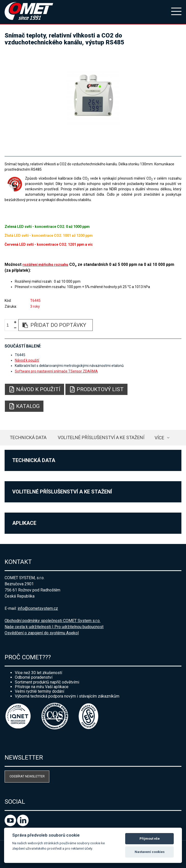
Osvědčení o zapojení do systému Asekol (42, 633)
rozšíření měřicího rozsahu (45, 265)
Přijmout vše (150, 839)
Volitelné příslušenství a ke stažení (101, 437)
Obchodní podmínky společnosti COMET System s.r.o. (53, 621)
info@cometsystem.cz (38, 608)
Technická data (28, 437)
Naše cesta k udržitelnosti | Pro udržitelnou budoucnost (54, 627)
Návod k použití (27, 360)
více (159, 438)
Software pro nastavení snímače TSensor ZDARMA (56, 371)
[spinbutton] (10, 325)
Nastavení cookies (150, 852)
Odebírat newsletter (27, 776)
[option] (93, 99)
